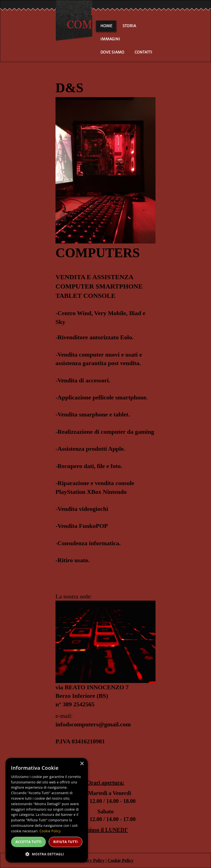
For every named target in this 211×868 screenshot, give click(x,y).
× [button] (82, 764)
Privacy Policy (91, 860)
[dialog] (47, 810)
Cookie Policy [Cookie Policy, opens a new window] (50, 831)
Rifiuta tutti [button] (66, 842)
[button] (47, 854)
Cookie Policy (121, 860)
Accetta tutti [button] (28, 842)
